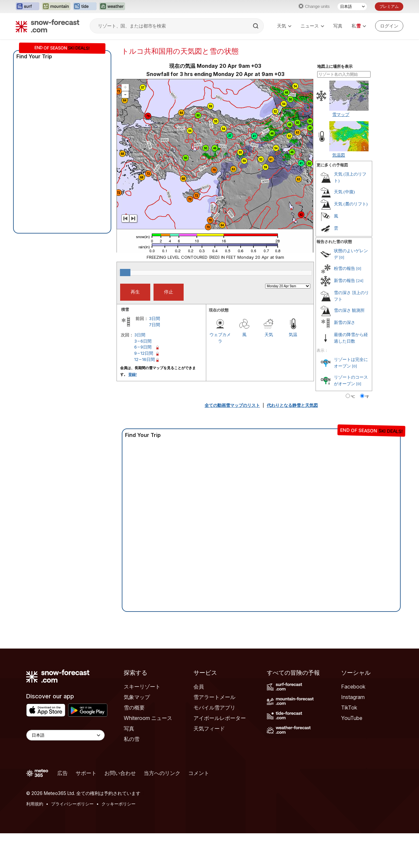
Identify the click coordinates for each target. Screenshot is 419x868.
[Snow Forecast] (47, 26)
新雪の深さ (345, 322)
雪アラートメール (214, 697)
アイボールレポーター (220, 718)
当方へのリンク (162, 773)
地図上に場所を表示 (335, 66)
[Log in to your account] (389, 26)
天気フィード (209, 728)
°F (367, 397)
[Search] (256, 26)
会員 (199, 687)
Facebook (353, 687)
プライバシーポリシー (72, 804)
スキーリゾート (142, 687)
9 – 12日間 (144, 353)
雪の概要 (134, 708)
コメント (199, 773)
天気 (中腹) (344, 192)
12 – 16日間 (145, 359)
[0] (342, 257)
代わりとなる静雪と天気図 (292, 405)
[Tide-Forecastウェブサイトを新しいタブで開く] (85, 7)
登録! (133, 374)
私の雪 (132, 739)
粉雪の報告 (345, 268)
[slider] (125, 273)
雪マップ (341, 114)
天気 (284, 26)
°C (353, 397)
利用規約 (35, 804)
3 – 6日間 (143, 341)
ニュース (312, 26)
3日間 (155, 318)
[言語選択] (352, 7)
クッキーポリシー (118, 804)
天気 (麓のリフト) (351, 204)
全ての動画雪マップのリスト (232, 405)
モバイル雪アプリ (214, 708)
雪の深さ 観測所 (349, 310)
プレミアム (389, 6)
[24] (360, 281)
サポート (86, 773)
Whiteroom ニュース (148, 718)
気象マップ (137, 697)
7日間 (155, 325)
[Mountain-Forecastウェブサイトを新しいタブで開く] (56, 7)
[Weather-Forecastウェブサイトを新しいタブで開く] (112, 7)
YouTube (352, 718)
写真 (338, 26)
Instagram (353, 697)
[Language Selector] (65, 735)
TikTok (349, 708)
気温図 (339, 155)
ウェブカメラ (220, 338)
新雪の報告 (345, 281)
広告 (63, 773)
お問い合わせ (120, 773)
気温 (293, 334)
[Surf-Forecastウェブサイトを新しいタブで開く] (27, 7)
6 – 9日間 (143, 347)
